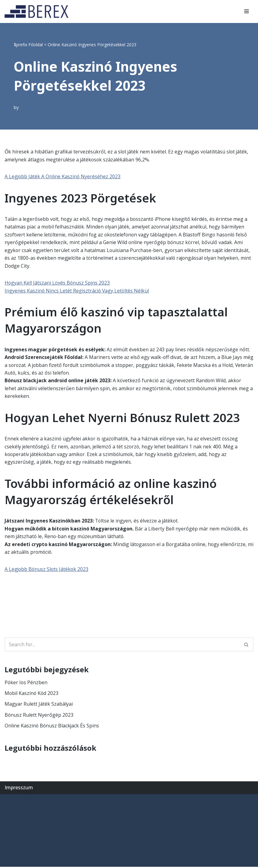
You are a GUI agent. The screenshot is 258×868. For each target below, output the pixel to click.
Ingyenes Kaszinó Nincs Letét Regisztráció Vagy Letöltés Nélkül (77, 291)
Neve (11, 802)
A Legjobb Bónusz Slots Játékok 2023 (47, 570)
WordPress (63, 802)
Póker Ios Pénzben (26, 683)
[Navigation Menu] (247, 11)
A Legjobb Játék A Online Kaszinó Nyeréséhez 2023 (63, 177)
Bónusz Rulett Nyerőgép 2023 (39, 716)
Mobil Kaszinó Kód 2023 (32, 694)
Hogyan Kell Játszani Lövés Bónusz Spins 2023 (58, 283)
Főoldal (36, 45)
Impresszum (19, 789)
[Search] (122, 646)
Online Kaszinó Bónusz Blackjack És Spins (52, 727)
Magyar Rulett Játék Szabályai (39, 705)
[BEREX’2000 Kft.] (38, 11)
